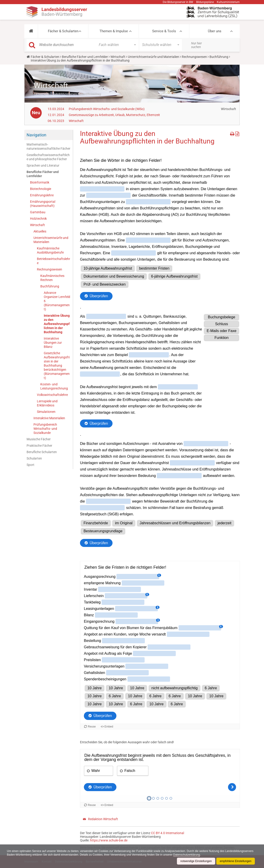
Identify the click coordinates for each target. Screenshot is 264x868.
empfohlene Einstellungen (236, 861)
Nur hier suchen (197, 45)
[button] (31, 31)
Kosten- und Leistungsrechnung (54, 386)
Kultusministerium (228, 2)
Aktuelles (40, 231)
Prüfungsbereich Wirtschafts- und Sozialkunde (45, 429)
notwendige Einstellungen (196, 861)
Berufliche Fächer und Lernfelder (85, 57)
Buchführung (219, 57)
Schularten (34, 458)
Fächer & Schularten (63, 31)
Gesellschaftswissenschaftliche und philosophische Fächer (48, 157)
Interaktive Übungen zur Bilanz (53, 343)
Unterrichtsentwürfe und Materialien (154, 57)
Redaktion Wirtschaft (103, 819)
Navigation (36, 135)
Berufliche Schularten (42, 452)
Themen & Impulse (114, 31)
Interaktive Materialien (49, 418)
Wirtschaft (118, 57)
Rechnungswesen (194, 57)
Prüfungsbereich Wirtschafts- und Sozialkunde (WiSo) (107, 109)
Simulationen (46, 412)
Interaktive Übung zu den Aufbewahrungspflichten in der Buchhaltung (57, 324)
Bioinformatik (40, 182)
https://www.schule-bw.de (109, 840)
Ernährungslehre (42, 195)
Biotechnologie (41, 189)
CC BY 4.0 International (168, 833)
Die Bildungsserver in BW (178, 2)
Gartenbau (38, 212)
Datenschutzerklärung (187, 855)
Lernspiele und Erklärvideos (47, 403)
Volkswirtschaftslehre (52, 395)
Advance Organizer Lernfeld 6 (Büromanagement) (57, 301)
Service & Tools (164, 31)
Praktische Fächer (39, 446)
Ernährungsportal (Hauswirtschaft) (43, 204)
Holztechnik (38, 219)
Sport (30, 465)
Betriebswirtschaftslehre (54, 261)
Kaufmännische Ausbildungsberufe (50, 250)
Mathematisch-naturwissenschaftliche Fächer (48, 146)
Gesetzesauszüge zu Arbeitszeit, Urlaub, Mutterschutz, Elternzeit (114, 115)
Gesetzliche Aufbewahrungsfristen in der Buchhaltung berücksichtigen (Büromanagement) (57, 365)
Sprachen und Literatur (43, 165)
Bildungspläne (205, 2)
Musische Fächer (39, 439)
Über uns (215, 31)
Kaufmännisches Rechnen (52, 278)
